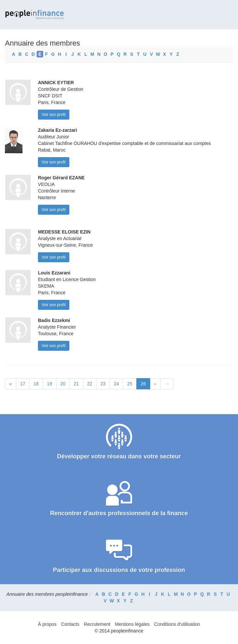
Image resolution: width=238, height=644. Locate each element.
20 (63, 384)
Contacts (70, 624)
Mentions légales (132, 624)
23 (103, 384)
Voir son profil (54, 115)
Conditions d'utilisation (177, 624)
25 (130, 384)
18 (36, 384)
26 (143, 384)
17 (23, 384)
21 (76, 384)
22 (90, 384)
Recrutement (97, 624)
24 (117, 384)
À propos (47, 624)
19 (50, 384)
